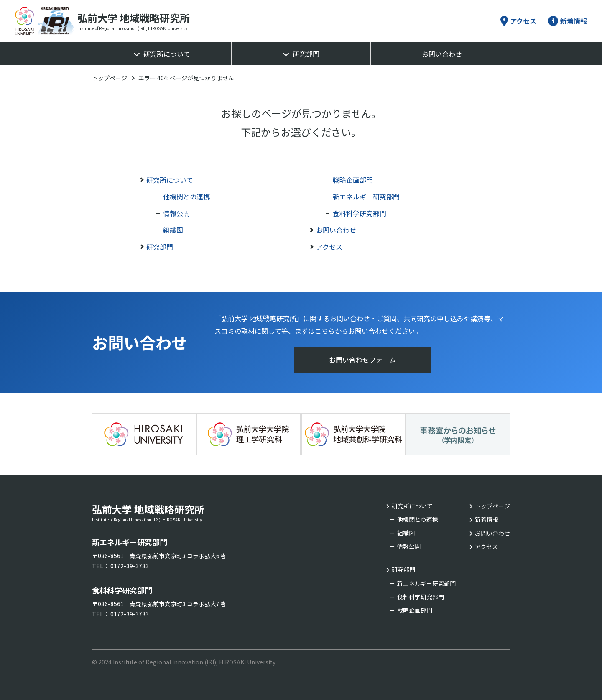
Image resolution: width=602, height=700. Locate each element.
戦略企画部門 (353, 180)
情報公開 (176, 213)
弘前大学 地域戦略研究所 (176, 510)
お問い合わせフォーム (362, 360)
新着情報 (568, 21)
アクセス (518, 21)
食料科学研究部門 (360, 213)
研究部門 (306, 54)
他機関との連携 (186, 197)
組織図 (173, 230)
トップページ (110, 78)
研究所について (167, 54)
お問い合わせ (442, 54)
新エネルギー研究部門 (366, 197)
